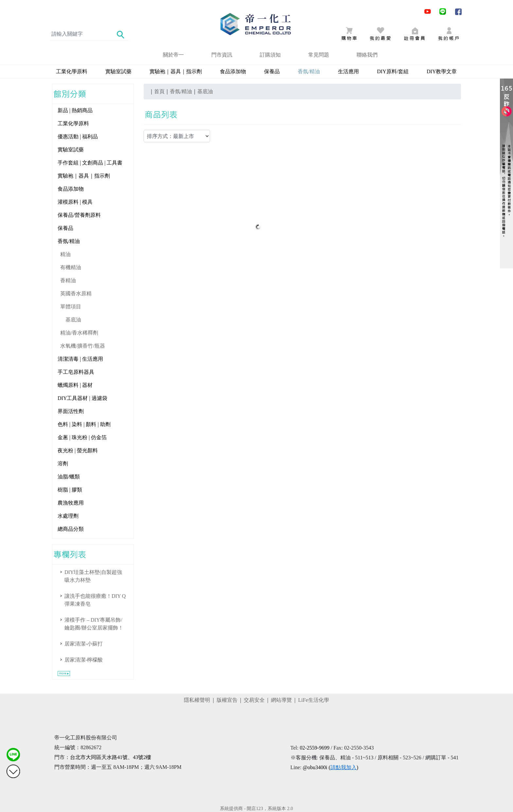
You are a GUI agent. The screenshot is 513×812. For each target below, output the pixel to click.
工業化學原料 (72, 71)
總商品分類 (71, 529)
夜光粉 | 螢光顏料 (78, 450)
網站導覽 (281, 700)
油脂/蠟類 (69, 477)
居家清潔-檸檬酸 (84, 660)
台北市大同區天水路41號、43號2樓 (111, 757)
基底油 (73, 320)
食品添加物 (233, 71)
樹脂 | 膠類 (70, 490)
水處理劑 (68, 516)
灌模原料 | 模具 (75, 202)
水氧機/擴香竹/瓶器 (83, 346)
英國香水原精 (76, 294)
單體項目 (71, 307)
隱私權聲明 (197, 700)
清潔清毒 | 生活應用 (80, 359)
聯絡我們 (367, 55)
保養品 (272, 71)
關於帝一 (173, 55)
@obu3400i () (330, 767)
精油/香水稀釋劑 (79, 333)
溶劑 (63, 464)
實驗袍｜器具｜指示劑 (176, 71)
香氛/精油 (69, 241)
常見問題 (319, 55)
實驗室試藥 (118, 71)
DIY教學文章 (442, 71)
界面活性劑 (71, 411)
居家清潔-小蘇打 (84, 644)
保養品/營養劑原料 (79, 215)
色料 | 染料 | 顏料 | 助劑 (84, 424)
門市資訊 (222, 55)
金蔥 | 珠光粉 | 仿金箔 (82, 437)
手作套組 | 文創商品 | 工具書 (90, 163)
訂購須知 (270, 55)
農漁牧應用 (71, 503)
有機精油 (71, 267)
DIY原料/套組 (393, 71)
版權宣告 (227, 700)
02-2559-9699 (315, 748)
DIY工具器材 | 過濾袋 (82, 398)
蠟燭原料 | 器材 (75, 385)
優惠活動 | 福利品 (78, 137)
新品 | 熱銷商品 (75, 110)
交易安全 (254, 700)
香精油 (68, 280)
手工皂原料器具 (76, 372)
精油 (65, 254)
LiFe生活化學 (313, 700)
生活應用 (348, 71)
